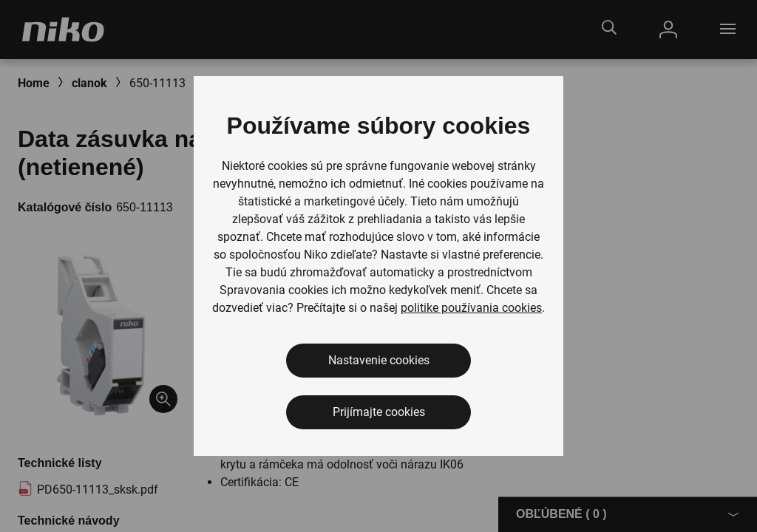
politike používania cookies (471, 308)
